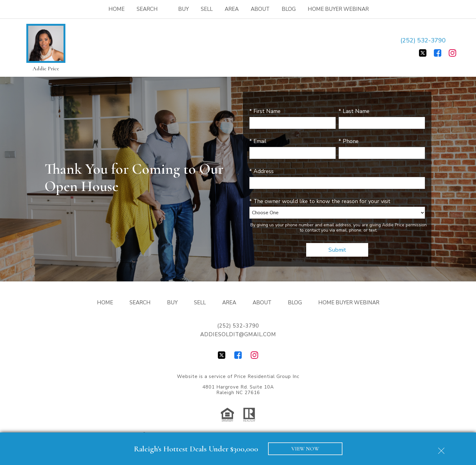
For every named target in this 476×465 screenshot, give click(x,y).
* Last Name (354, 111)
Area (232, 9)
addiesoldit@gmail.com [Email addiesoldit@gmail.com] (238, 335)
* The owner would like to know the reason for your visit (320, 201)
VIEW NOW (305, 449)
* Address (261, 171)
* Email (258, 141)
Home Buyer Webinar (338, 9)
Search (140, 303)
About (260, 9)
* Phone (348, 141)
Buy (183, 9)
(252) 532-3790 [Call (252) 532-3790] (423, 40)
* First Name (265, 111)
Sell (207, 9)
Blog (289, 9)
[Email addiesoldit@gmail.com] (453, 40)
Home (117, 9)
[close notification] (441, 449)
